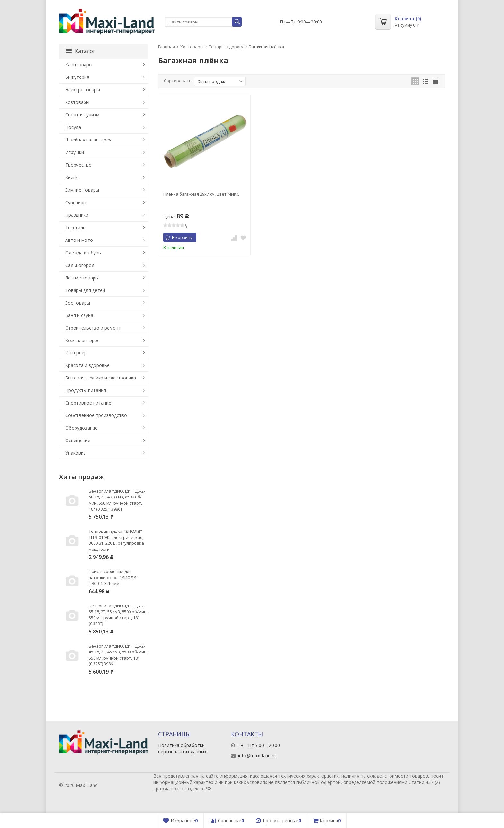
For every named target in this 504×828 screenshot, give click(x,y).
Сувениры (76, 202)
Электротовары (83, 90)
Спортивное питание (88, 403)
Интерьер (76, 353)
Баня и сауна (79, 315)
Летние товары (82, 278)
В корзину (179, 237)
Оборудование (81, 428)
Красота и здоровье (87, 365)
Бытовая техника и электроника (101, 378)
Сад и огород (80, 265)
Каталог (81, 51)
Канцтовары (79, 64)
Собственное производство (96, 415)
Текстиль (75, 227)
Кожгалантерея (82, 340)
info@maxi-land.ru (257, 755)
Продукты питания (86, 390)
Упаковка (76, 453)
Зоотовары (78, 303)
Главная (166, 47)
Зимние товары (82, 190)
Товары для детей (85, 290)
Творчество (78, 165)
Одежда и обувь (83, 253)
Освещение (78, 440)
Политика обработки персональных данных (182, 748)
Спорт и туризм (82, 115)
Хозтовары (192, 47)
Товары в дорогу (226, 47)
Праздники (77, 215)
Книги (72, 177)
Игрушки (75, 152)
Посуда (73, 127)
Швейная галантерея (88, 140)
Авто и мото (79, 240)
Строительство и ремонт (93, 328)
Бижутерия (77, 77)
